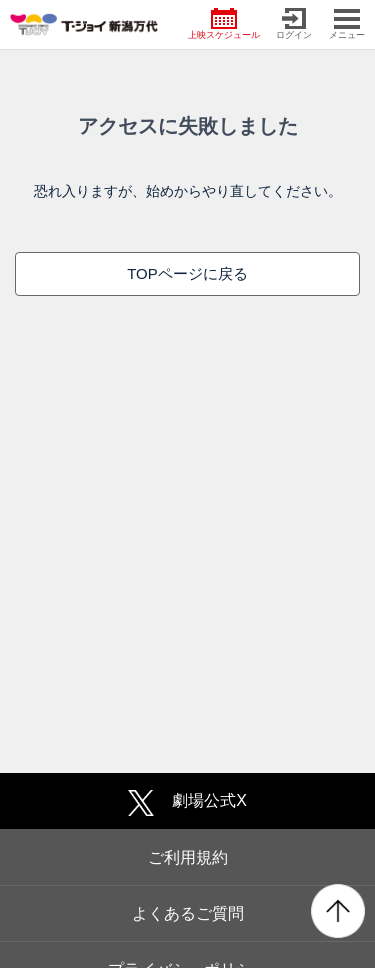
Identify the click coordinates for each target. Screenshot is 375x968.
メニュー (347, 24)
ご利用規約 (188, 857)
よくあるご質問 (188, 913)
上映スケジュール (224, 24)
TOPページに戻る (187, 273)
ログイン (294, 24)
